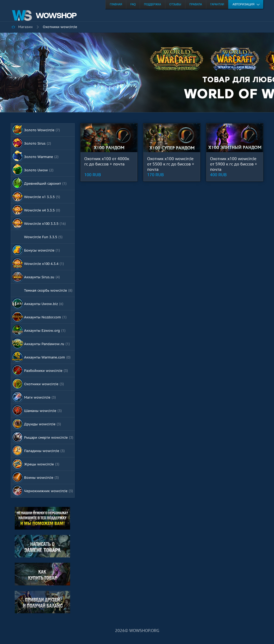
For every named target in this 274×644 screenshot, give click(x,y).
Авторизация (243, 4)
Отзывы (175, 4)
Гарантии (217, 4)
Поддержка (152, 4)
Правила (196, 4)
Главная (116, 4)
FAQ (133, 4)
